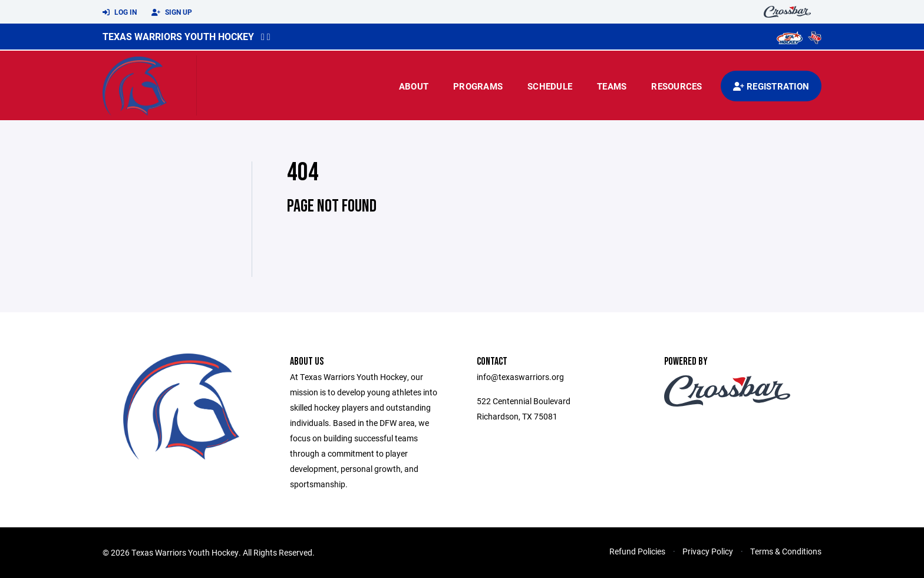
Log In (120, 12)
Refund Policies (637, 551)
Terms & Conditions (786, 551)
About (414, 86)
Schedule (550, 86)
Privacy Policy (708, 551)
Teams (612, 86)
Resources (676, 86)
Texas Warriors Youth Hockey (178, 36)
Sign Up (172, 12)
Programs (478, 86)
